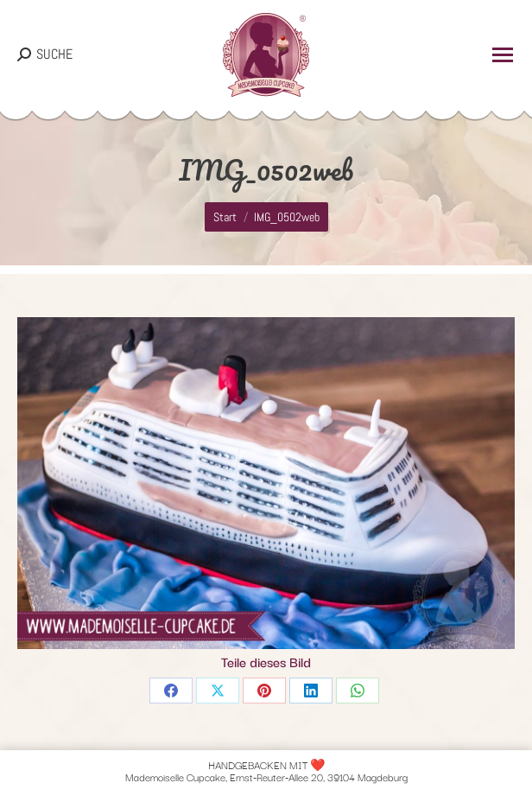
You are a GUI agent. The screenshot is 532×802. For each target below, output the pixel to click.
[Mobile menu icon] (503, 55)
